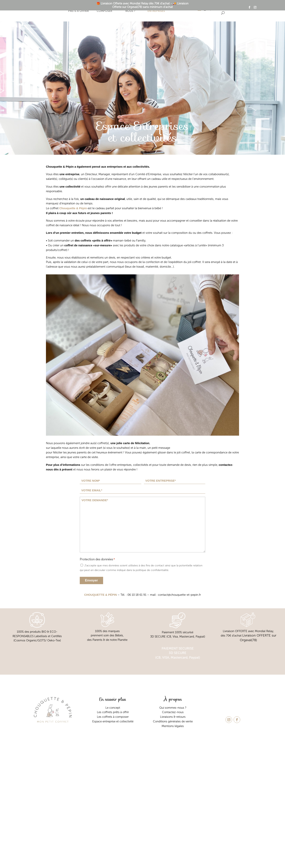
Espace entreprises (156, 9)
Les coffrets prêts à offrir (113, 712)
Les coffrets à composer (113, 717)
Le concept (53, 9)
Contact (182, 9)
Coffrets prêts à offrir (78, 9)
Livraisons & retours (173, 717)
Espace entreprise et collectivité (113, 721)
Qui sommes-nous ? (130, 9)
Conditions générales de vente (173, 721)
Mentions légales (173, 726)
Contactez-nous (173, 712)
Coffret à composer (104, 9)
